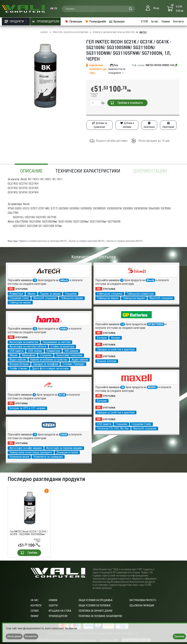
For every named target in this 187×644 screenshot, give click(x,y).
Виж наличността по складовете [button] (117, 69)
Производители (58, 616)
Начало (44, 32)
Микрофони (29, 355)
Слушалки (71, 294)
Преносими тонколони (69, 355)
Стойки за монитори (62, 346)
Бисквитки (31, 636)
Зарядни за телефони (46, 364)
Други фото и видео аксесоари (50, 368)
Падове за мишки (50, 294)
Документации (150, 171)
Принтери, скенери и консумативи (70, 32)
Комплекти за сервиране (48, 457)
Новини (166, 21)
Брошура (117, 21)
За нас (155, 21)
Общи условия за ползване (95, 605)
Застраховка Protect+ (143, 600)
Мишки (31, 294)
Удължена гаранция (142, 605)
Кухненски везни (19, 457)
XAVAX (64, 435)
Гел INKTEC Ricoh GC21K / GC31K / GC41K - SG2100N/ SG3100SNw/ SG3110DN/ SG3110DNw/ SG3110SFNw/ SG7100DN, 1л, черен (29, 533)
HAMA (64, 329)
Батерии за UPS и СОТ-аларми (27, 408)
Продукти (16, 21)
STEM (144, 21)
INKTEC (143, 32)
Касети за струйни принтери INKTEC (87, 241)
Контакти (178, 21)
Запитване (149, 125)
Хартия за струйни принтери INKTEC (125, 241)
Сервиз (35, 611)
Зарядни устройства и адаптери (116, 349)
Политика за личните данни (95, 611)
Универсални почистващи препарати (31, 452)
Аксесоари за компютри (24, 342)
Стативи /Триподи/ (73, 364)
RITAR (62, 395)
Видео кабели (18, 360)
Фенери (116, 338)
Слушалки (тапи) (19, 298)
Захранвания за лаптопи (56, 342)
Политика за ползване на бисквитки (100, 616)
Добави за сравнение (99, 125)
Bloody (150, 280)
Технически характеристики (88, 171)
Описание (31, 171)
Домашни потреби (67, 452)
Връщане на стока (60, 611)
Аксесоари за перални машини (64, 448)
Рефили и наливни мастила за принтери (114, 32)
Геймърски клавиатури (140, 294)
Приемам (179, 636)
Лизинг (35, 616)
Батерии (102, 338)
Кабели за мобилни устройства (49, 360)
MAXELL (152, 387)
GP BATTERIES (156, 324)
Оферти (53, 605)
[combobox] (98, 9)
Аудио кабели (80, 360)
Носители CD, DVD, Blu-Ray (113, 428)
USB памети (17, 351)
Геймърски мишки (20, 302)
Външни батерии (107, 361)
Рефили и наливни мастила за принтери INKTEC (43, 241)
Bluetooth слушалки (45, 298)
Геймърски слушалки (110, 294)
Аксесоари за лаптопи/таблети (28, 346)
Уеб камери (71, 351)
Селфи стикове (18, 368)
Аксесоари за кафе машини (26, 448)
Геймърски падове (72, 298)
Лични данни (14, 636)
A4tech (64, 280)
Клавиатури (16, 294)
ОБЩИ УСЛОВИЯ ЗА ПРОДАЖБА (96, 600)
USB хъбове (35, 351)
